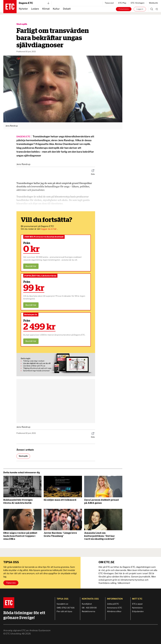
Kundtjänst (87, 604)
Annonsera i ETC (115, 608)
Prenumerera (124, 9)
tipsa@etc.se (62, 604)
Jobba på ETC (113, 604)
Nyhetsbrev (137, 608)
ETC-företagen (138, 3)
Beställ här (31, 266)
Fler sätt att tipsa (64, 611)
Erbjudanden (138, 611)
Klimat (46, 9)
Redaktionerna (88, 611)
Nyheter (23, 9)
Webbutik (153, 3)
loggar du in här (49, 229)
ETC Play (122, 3)
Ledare (35, 9)
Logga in (140, 9)
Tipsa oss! (109, 3)
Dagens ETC (34, 3)
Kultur (56, 9)
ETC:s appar (137, 604)
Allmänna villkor (114, 611)
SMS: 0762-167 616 (66, 608)
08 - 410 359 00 (89, 608)
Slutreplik (22, 24)
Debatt (67, 9)
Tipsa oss (11, 583)
